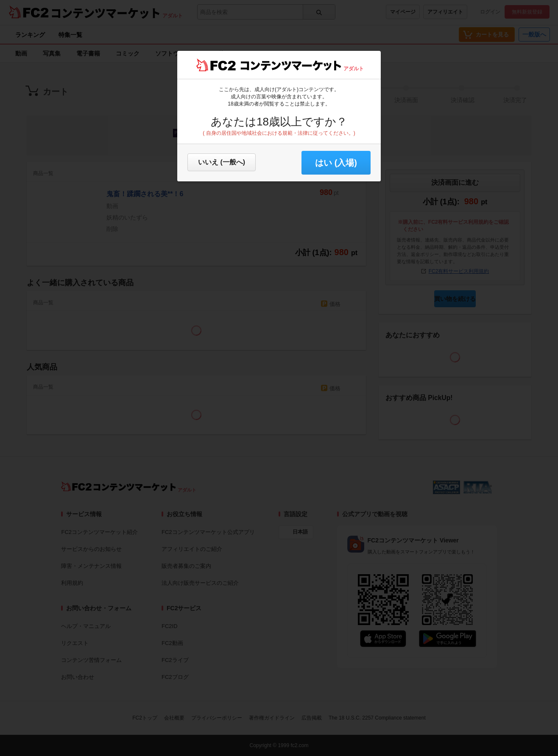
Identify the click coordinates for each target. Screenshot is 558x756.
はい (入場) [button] (336, 163)
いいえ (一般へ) (222, 162)
